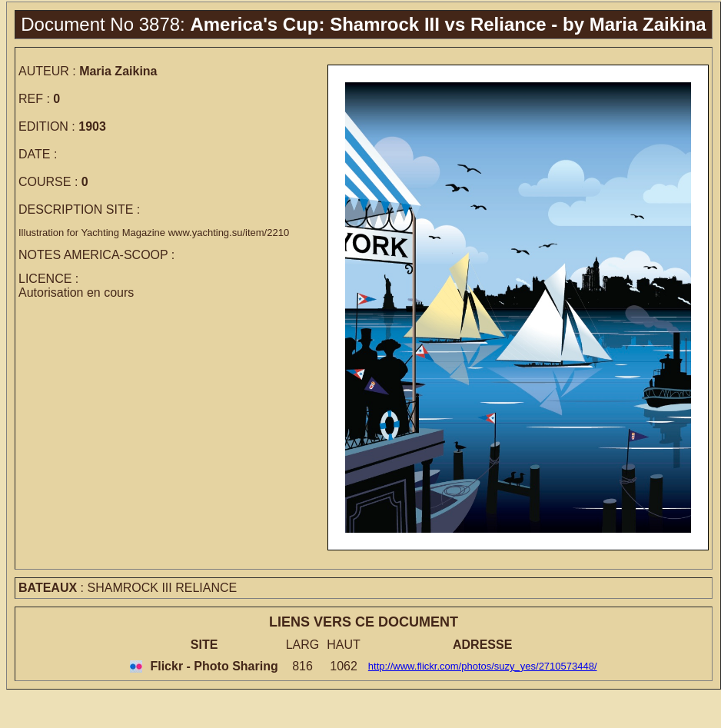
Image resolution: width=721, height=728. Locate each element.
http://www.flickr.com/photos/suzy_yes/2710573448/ (483, 666)
